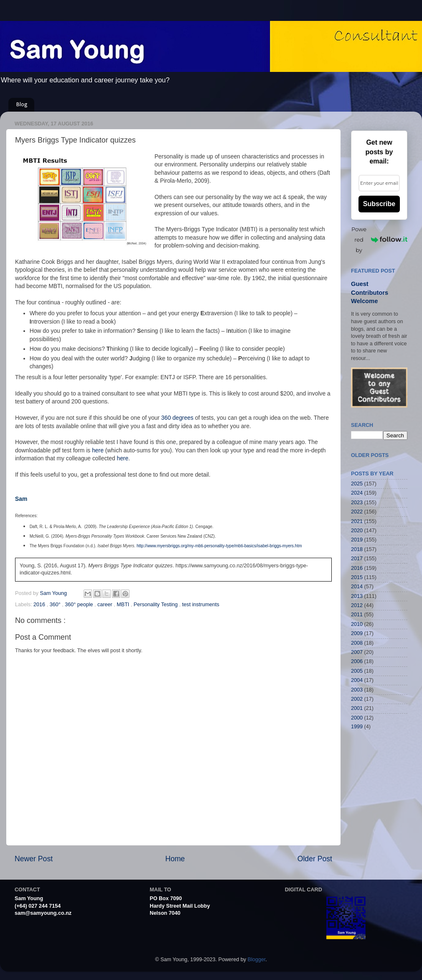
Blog (22, 105)
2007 (357, 652)
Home (175, 859)
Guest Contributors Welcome (370, 292)
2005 (357, 671)
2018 (357, 549)
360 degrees (177, 418)
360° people (80, 605)
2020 (357, 531)
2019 (357, 540)
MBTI (124, 605)
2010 (357, 624)
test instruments (201, 605)
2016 (40, 605)
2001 (357, 708)
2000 (357, 718)
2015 (357, 577)
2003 (357, 690)
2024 (357, 493)
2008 (357, 643)
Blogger (257, 960)
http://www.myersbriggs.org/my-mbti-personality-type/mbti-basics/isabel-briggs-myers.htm (219, 546)
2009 (357, 633)
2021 (357, 521)
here (98, 450)
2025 (357, 484)
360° (56, 605)
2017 (357, 559)
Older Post (315, 859)
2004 (357, 680)
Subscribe (379, 204)
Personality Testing (156, 605)
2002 (357, 699)
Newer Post (34, 859)
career (105, 605)
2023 (357, 503)
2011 (357, 615)
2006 (357, 661)
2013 (357, 596)
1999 (357, 727)
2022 (357, 512)
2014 (357, 587)
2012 (357, 605)
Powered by (379, 240)
